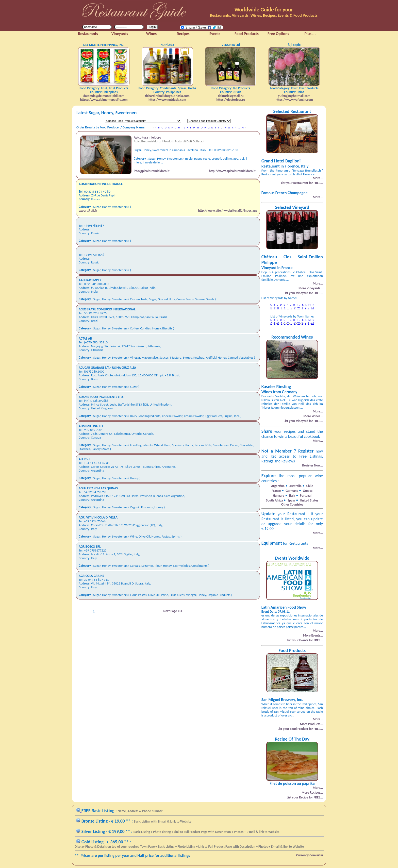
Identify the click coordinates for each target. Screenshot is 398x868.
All (243, 128)
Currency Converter (310, 855)
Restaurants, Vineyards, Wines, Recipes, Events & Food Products (264, 15)
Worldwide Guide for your (264, 10)
